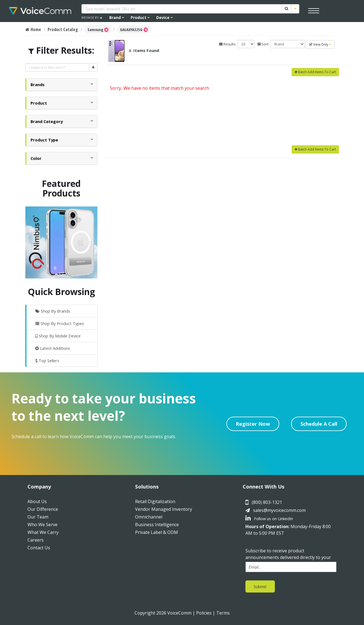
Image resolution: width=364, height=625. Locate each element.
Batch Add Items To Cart (315, 72)
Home (33, 29)
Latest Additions (53, 348)
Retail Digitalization (155, 501)
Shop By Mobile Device (58, 336)
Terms (223, 613)
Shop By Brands (53, 311)
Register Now (253, 424)
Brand (117, 17)
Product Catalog (63, 29)
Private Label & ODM (157, 532)
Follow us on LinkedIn (269, 518)
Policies (204, 613)
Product (140, 17)
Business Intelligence (157, 525)
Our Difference (43, 509)
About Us (37, 501)
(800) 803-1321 (267, 502)
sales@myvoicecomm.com (279, 510)
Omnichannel (149, 517)
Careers (36, 540)
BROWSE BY (92, 17)
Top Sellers (47, 361)
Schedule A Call (319, 424)
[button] (38, 84)
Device (165, 17)
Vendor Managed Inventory (164, 509)
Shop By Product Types (60, 323)
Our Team (38, 517)
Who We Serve (43, 525)
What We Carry (43, 532)
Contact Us (39, 548)
